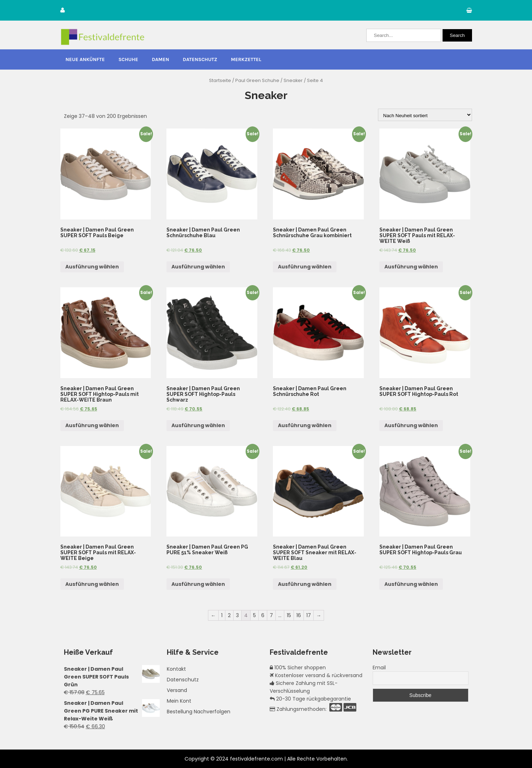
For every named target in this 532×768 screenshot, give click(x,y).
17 (309, 615)
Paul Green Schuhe (257, 80)
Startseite (220, 80)
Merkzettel (246, 59)
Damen (161, 59)
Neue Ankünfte (85, 59)
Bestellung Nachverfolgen (199, 712)
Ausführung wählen (92, 267)
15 (289, 615)
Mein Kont (179, 701)
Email (379, 668)
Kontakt (176, 669)
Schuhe (128, 59)
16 (299, 615)
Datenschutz (200, 59)
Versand (177, 690)
